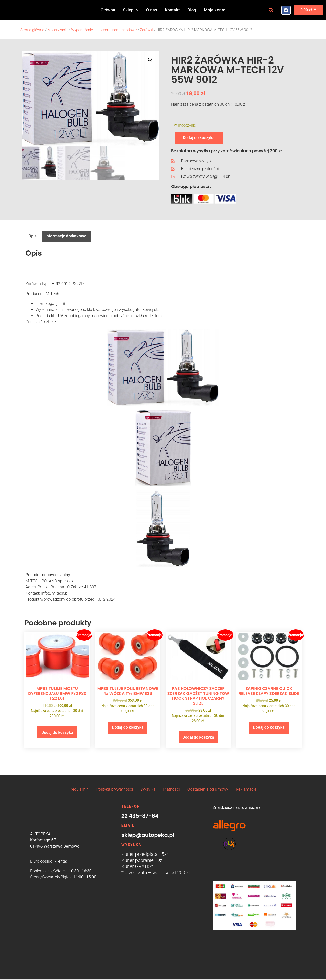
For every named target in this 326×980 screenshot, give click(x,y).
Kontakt (172, 10)
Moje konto (215, 10)
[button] (131, 10)
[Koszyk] (309, 10)
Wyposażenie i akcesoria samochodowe (104, 30)
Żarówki (147, 30)
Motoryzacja (58, 30)
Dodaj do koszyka (199, 138)
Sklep (131, 10)
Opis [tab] (32, 236)
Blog (192, 10)
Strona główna (32, 30)
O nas (151, 10)
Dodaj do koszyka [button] (57, 732)
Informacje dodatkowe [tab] (66, 236)
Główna (108, 10)
